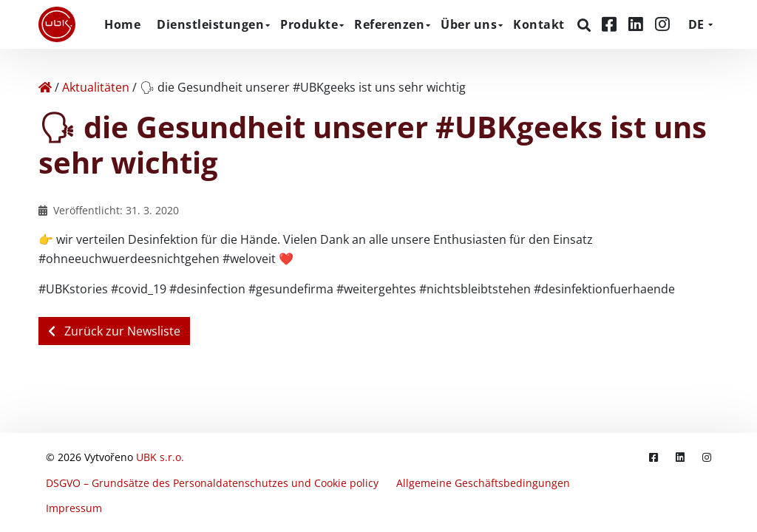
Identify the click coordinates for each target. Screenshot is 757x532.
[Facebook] (611, 24)
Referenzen (389, 24)
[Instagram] (662, 24)
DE (696, 24)
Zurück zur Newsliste (114, 331)
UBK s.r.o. (160, 464)
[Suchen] (586, 25)
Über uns (469, 24)
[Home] (45, 87)
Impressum (74, 509)
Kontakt (539, 24)
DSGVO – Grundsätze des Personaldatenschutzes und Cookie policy (212, 487)
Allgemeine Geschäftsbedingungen (483, 487)
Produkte (309, 24)
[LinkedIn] (638, 24)
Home (122, 24)
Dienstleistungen (210, 24)
